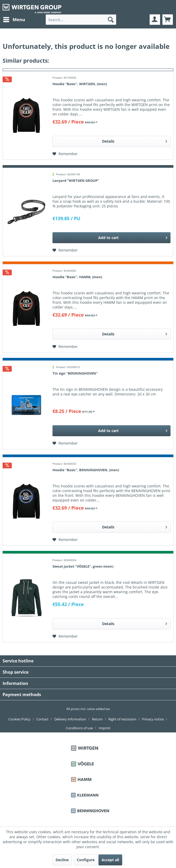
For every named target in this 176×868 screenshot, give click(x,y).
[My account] (155, 20)
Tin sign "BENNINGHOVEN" (75, 373)
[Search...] (81, 20)
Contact (42, 719)
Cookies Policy (19, 719)
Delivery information (70, 719)
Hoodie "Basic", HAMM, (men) (77, 277)
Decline (62, 860)
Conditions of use (79, 728)
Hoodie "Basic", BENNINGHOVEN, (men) (86, 470)
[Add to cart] (112, 238)
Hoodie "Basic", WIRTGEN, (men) (80, 84)
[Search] (111, 20)
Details (135, 140)
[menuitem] (14, 20)
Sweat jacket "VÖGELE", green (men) (83, 566)
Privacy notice (153, 719)
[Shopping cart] (168, 20)
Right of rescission (122, 719)
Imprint (105, 728)
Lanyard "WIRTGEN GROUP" (76, 180)
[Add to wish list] (65, 154)
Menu (14, 19)
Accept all (110, 860)
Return (97, 719)
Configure (86, 860)
